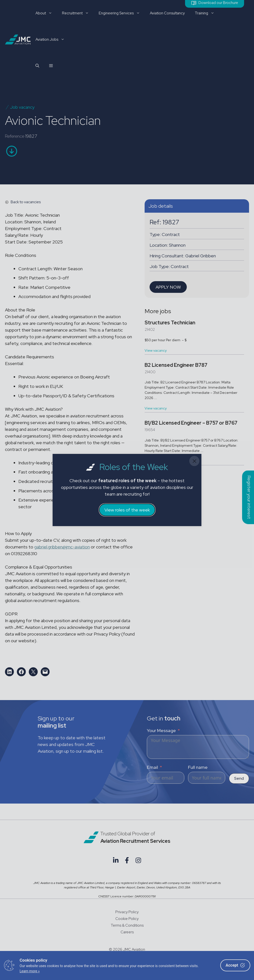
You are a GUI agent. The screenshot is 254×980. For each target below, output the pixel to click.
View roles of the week (127, 510)
